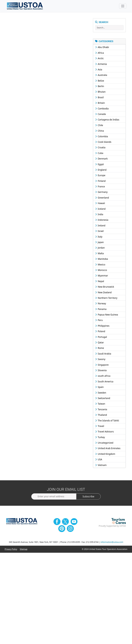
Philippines (102, 326)
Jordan (100, 248)
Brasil (99, 98)
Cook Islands (103, 142)
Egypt (100, 164)
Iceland (100, 209)
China (100, 131)
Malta (100, 254)
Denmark (101, 159)
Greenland (102, 198)
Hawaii (100, 203)
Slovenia (101, 371)
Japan (100, 242)
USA (99, 460)
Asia (99, 70)
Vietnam (101, 465)
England (101, 170)
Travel (100, 426)
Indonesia (102, 220)
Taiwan (100, 404)
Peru (99, 320)
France (100, 187)
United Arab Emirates (108, 449)
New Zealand (103, 293)
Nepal (100, 281)
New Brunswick (105, 287)
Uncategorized (104, 443)
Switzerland (103, 398)
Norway (101, 304)
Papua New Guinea (107, 315)
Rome (100, 348)
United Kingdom (105, 454)
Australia (101, 75)
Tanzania (101, 410)
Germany (101, 192)
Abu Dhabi (102, 48)
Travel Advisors (105, 432)
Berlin (100, 86)
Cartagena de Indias (107, 120)
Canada (101, 114)
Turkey (100, 437)
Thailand (101, 415)
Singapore (102, 365)
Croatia (100, 148)
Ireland (100, 226)
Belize (100, 81)
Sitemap (24, 549)
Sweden (101, 393)
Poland (100, 332)
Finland (100, 181)
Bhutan (100, 92)
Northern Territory (106, 298)
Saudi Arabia (103, 354)
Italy (99, 237)
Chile (99, 125)
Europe (100, 176)
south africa (103, 376)
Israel (99, 231)
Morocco (101, 270)
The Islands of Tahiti (107, 421)
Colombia (102, 137)
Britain (100, 103)
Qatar (100, 343)
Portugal (101, 337)
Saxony (100, 359)
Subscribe (88, 497)
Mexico (100, 265)
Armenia (101, 64)
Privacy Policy (11, 549)
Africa (100, 53)
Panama (101, 309)
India (99, 215)
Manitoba (102, 259)
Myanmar (102, 276)
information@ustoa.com (112, 542)
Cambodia (102, 109)
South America (104, 382)
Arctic (100, 59)
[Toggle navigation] (123, 6)
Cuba (99, 153)
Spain (99, 387)
